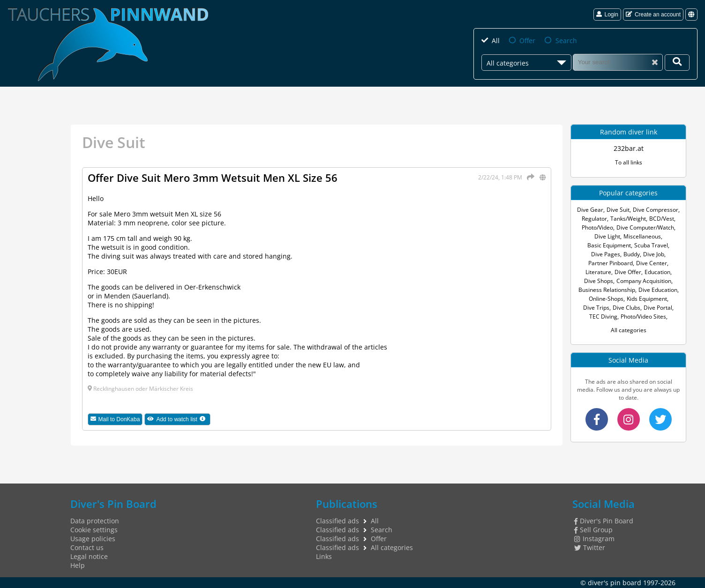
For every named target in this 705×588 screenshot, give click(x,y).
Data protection (95, 521)
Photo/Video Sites (643, 316)
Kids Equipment (647, 299)
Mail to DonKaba (115, 419)
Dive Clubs (626, 308)
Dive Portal (658, 308)
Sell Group (593, 530)
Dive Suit (618, 210)
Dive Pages (606, 254)
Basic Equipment (609, 245)
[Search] (618, 62)
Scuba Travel (651, 245)
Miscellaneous (642, 236)
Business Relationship (607, 290)
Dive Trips (596, 308)
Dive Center (652, 263)
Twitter (590, 547)
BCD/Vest (662, 219)
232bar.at (629, 148)
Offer (527, 41)
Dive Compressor (656, 210)
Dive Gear (590, 210)
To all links (629, 162)
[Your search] (677, 63)
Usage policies (93, 539)
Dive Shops (599, 281)
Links (324, 556)
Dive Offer (628, 272)
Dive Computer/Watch (645, 227)
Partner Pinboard (611, 263)
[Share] (529, 177)
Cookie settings (94, 530)
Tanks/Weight (628, 219)
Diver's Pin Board (604, 521)
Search (566, 41)
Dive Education (658, 290)
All (496, 41)
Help (78, 565)
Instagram (594, 539)
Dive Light (607, 236)
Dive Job (654, 254)
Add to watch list (179, 419)
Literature (598, 272)
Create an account (653, 15)
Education (657, 272)
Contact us (87, 547)
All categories (629, 330)
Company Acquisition (644, 281)
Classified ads (337, 521)
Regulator (594, 219)
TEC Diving (603, 316)
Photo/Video (597, 227)
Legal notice (89, 556)
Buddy (632, 254)
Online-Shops (606, 299)
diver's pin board (615, 583)
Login (607, 15)
